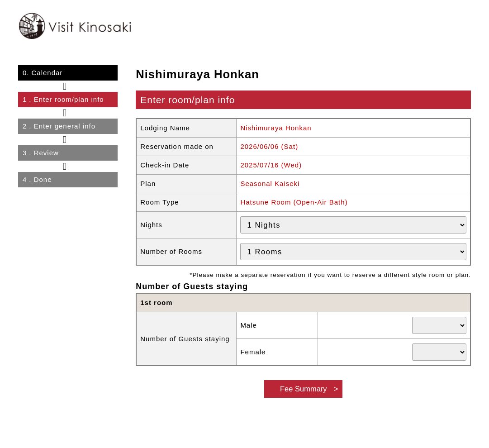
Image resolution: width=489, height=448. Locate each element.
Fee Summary (304, 389)
